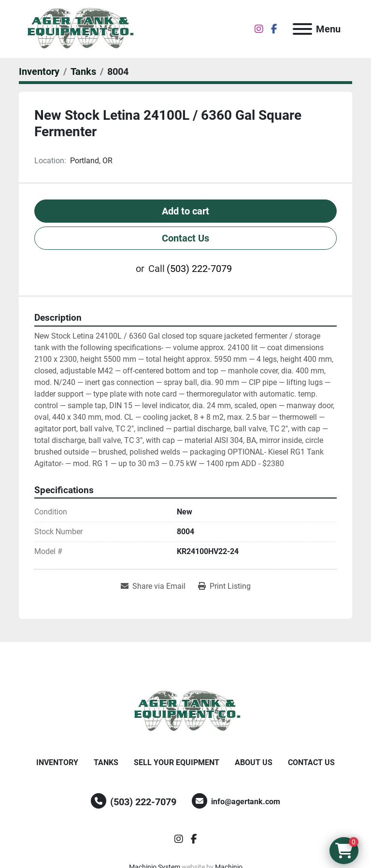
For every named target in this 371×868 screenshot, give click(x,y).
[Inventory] (39, 71)
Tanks (106, 762)
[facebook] (274, 29)
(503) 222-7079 (199, 269)
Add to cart (185, 211)
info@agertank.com (246, 802)
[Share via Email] (153, 586)
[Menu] (302, 29)
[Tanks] (83, 71)
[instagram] (259, 29)
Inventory (57, 762)
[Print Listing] (224, 586)
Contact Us (185, 238)
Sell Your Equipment (177, 762)
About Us (254, 762)
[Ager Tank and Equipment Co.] (185, 711)
